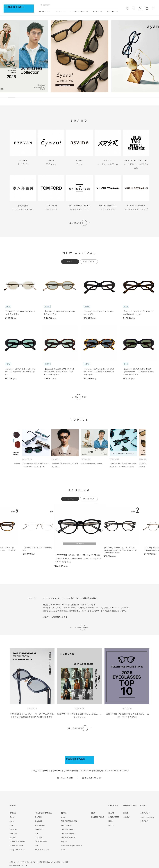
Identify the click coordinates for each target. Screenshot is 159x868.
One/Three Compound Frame (71, 846)
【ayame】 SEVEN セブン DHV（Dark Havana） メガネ (138, 313)
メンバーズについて (147, 817)
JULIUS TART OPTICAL (43, 813)
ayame (12, 821)
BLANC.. (64, 813)
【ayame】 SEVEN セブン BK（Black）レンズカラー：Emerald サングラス (20, 372)
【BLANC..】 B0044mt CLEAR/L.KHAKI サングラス (20, 313)
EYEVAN (13, 813)
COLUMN (127, 817)
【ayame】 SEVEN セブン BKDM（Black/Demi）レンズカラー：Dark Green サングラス (138, 372)
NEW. (37, 846)
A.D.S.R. (13, 838)
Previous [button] (57, 530)
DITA (36, 833)
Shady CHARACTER (17, 850)
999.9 (63, 850)
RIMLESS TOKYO (98, 817)
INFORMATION (130, 806)
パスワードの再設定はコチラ (55, 617)
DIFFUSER (39, 829)
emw (11, 825)
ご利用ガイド (145, 813)
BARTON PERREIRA (42, 850)
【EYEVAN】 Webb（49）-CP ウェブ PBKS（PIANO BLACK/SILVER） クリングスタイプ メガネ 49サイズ (78, 558)
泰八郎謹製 (39, 821)
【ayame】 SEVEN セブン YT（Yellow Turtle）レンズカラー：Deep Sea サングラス (99, 372)
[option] (79, 56)
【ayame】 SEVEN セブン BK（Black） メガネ (99, 313)
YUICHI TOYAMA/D (68, 833)
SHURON (38, 817)
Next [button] (102, 530)
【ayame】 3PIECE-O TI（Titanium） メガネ (39, 549)
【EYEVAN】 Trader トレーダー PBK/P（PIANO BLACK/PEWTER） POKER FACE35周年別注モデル (120, 550)
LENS (98, 12)
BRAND (44, 12)
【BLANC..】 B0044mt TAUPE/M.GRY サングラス (59, 313)
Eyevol (12, 817)
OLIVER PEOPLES (16, 846)
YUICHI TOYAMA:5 (68, 838)
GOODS (113, 12)
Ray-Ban (64, 842)
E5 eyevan (13, 829)
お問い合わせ (14, 862)
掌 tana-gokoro (40, 825)
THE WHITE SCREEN (69, 821)
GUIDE (143, 806)
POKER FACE (66, 825)
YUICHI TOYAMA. (67, 829)
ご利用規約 (144, 821)
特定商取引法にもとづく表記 (50, 862)
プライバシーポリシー (29, 862)
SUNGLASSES (79, 12)
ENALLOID (14, 833)
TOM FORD (39, 838)
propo (63, 817)
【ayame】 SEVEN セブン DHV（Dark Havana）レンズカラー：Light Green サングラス (59, 372)
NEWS (126, 813)
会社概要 (65, 862)
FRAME (60, 12)
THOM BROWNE (41, 842)
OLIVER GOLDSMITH (17, 842)
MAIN (93, 813)
